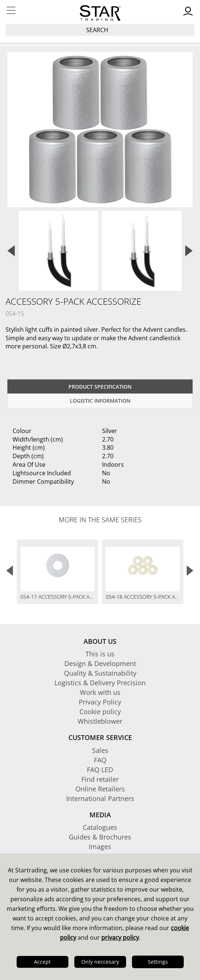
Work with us (100, 692)
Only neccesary (100, 962)
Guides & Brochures (100, 837)
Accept (42, 962)
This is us (100, 654)
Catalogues (100, 827)
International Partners (100, 798)
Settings (158, 962)
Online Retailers (100, 789)
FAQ (100, 760)
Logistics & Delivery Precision (100, 683)
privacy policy (120, 937)
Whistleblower (100, 721)
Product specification (100, 387)
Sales (100, 750)
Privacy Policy (100, 702)
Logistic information (100, 401)
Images (100, 846)
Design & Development (100, 663)
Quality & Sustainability (100, 673)
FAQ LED (100, 770)
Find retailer (100, 779)
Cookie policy (100, 712)
